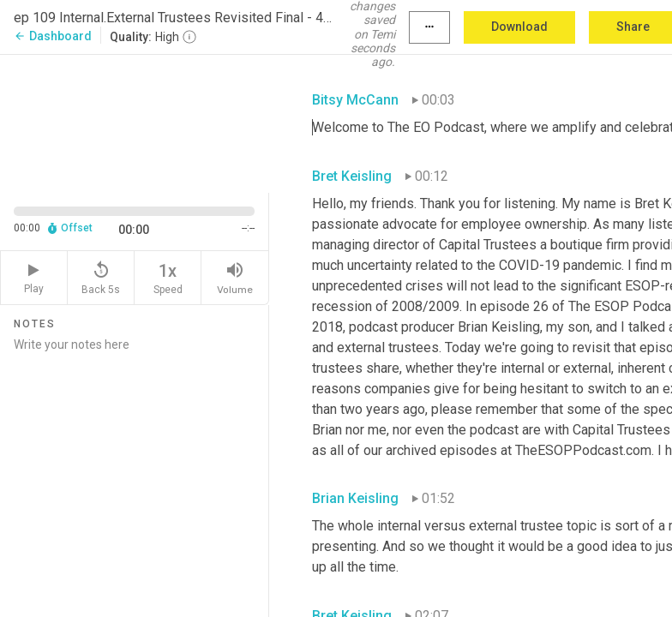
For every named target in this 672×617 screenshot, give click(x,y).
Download (519, 27)
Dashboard (53, 36)
